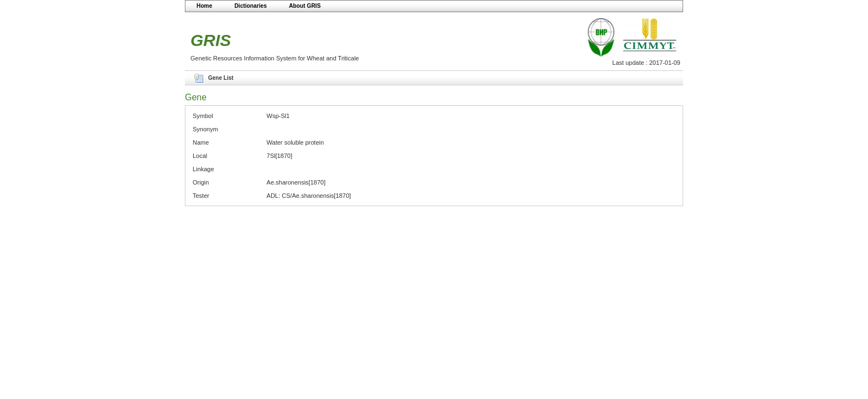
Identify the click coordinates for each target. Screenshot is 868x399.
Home (204, 6)
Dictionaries (250, 6)
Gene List (221, 78)
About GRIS (305, 6)
